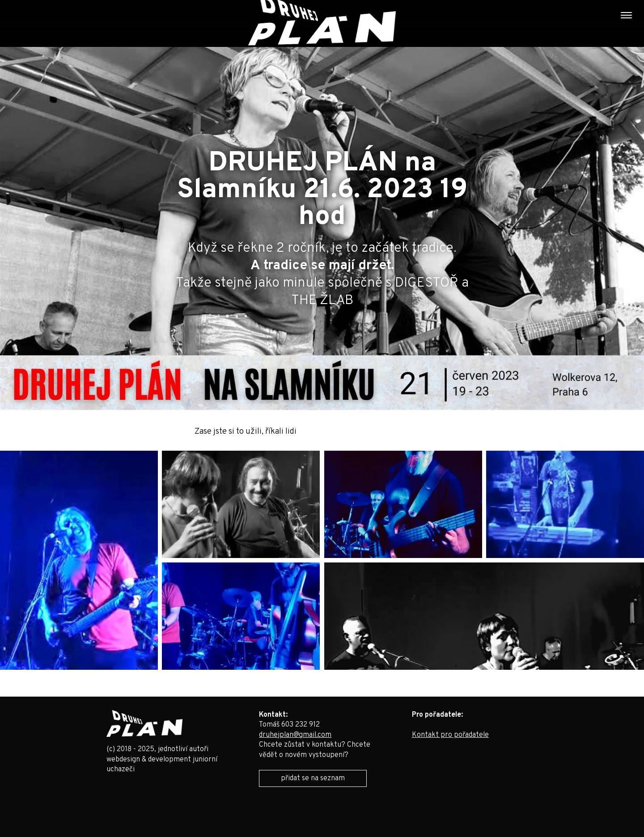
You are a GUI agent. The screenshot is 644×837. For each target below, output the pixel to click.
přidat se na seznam (313, 778)
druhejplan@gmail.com (295, 735)
